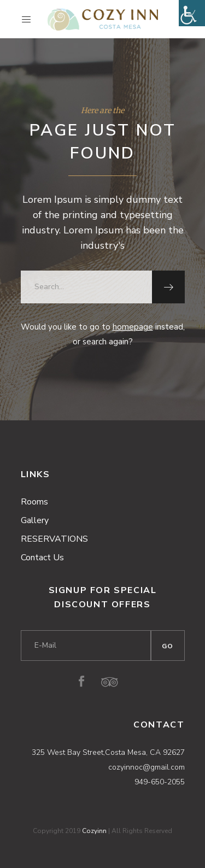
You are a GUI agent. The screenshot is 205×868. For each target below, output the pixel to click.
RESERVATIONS (54, 539)
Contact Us (42, 558)
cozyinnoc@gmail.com (147, 767)
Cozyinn (94, 831)
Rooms (34, 502)
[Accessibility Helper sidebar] (192, 13)
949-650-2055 (160, 782)
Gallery (35, 520)
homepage (133, 327)
